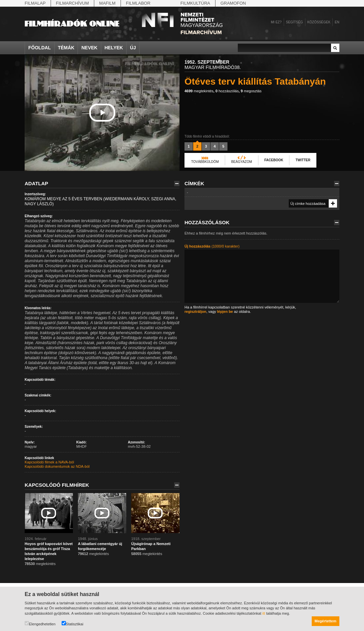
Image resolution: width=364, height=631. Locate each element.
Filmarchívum (72, 3)
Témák (66, 48)
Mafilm (107, 3)
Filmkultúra (195, 3)
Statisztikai (73, 624)
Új (133, 48)
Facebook (274, 160)
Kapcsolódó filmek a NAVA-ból (49, 462)
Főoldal (40, 48)
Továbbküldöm (205, 162)
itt (264, 613)
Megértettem (326, 621)
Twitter (303, 160)
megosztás (251, 91)
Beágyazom (242, 162)
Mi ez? (276, 22)
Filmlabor (138, 3)
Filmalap (35, 3)
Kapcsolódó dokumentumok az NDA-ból (57, 466)
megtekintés (199, 91)
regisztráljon (195, 312)
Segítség (295, 22)
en (337, 22)
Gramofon (233, 3)
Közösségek (319, 22)
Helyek (114, 48)
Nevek (89, 48)
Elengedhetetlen (40, 624)
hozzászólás (227, 91)
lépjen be (225, 312)
